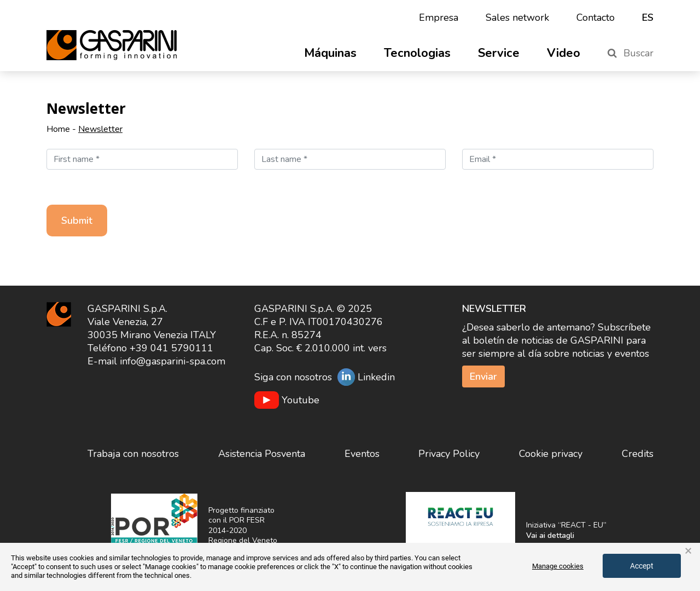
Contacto (596, 18)
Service (499, 53)
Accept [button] (642, 566)
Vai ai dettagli (550, 535)
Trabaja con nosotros (133, 454)
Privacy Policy (449, 454)
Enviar (483, 376)
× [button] (688, 551)
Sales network (517, 18)
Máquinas (330, 53)
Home (58, 129)
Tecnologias (417, 53)
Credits (638, 454)
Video (564, 53)
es (648, 18)
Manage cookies (558, 566)
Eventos (362, 454)
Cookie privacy (551, 454)
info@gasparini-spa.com (173, 361)
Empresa (439, 18)
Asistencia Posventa (262, 454)
